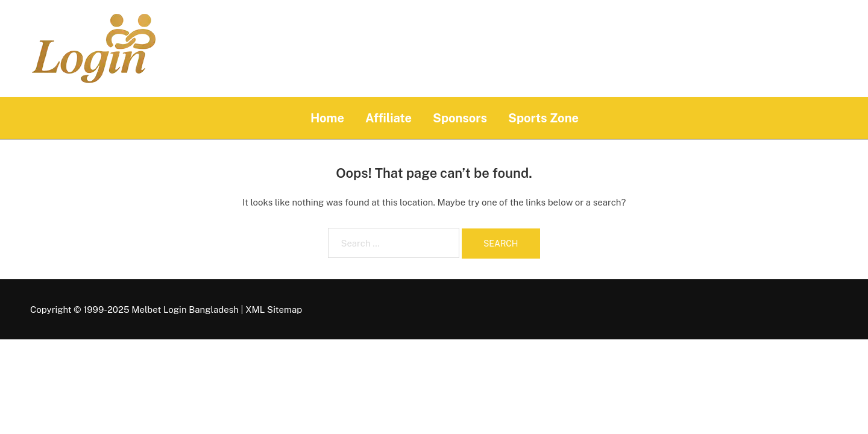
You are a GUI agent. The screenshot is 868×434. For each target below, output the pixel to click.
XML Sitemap (274, 310)
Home (327, 118)
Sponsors (460, 118)
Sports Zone (543, 118)
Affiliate (388, 118)
